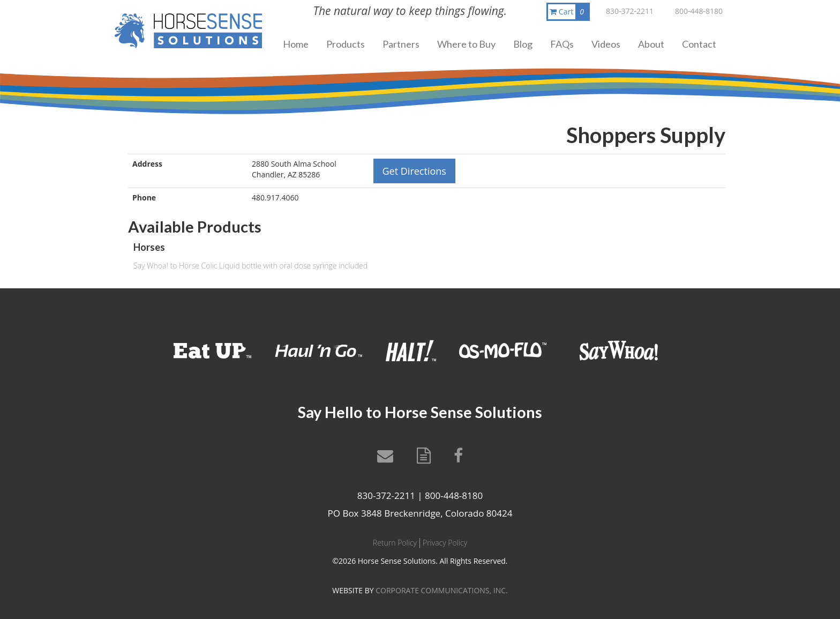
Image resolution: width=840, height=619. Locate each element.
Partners (401, 44)
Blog (523, 44)
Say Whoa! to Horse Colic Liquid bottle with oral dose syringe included (250, 266)
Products (346, 44)
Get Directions (414, 171)
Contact (699, 44)
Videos (606, 44)
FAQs (562, 44)
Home (296, 44)
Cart (569, 12)
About (651, 44)
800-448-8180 (699, 11)
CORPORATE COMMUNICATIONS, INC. (441, 590)
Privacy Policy (445, 543)
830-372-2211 (630, 11)
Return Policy (395, 543)
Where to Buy (466, 44)
